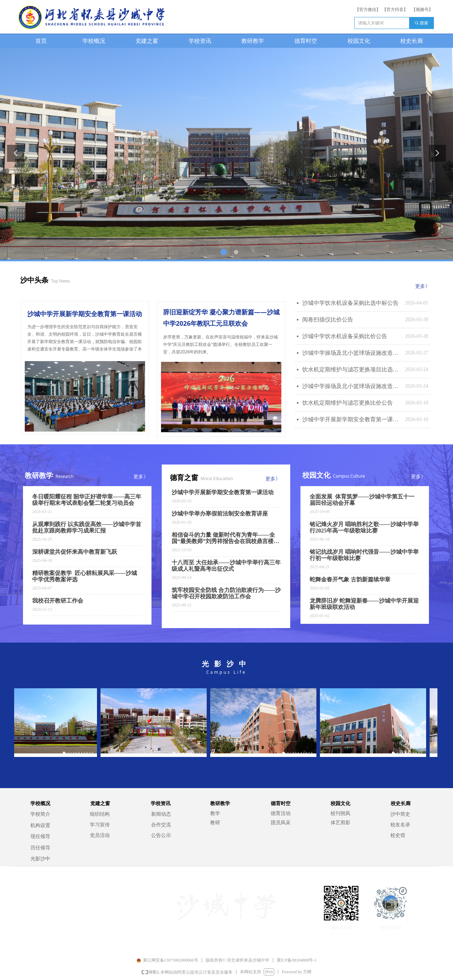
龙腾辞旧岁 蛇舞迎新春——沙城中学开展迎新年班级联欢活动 (364, 604)
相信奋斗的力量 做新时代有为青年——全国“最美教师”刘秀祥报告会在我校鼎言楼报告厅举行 (225, 538)
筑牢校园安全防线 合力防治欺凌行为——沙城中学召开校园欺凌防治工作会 (226, 593)
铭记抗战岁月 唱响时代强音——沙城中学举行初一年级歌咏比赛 (364, 555)
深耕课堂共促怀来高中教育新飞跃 (75, 552)
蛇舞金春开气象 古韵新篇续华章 (350, 579)
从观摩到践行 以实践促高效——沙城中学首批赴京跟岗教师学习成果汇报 (87, 527)
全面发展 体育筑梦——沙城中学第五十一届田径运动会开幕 (362, 500)
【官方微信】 (368, 10)
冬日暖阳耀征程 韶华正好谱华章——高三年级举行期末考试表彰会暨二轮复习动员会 (87, 500)
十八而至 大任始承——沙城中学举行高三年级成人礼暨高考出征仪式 (226, 566)
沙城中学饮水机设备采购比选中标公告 (350, 303)
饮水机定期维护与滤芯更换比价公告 (348, 403)
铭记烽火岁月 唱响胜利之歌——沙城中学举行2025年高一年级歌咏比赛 (364, 527)
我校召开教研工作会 (58, 601)
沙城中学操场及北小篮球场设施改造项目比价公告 (352, 386)
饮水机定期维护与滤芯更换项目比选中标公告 (352, 369)
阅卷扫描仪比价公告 (328, 320)
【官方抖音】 (395, 10)
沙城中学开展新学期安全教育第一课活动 (352, 419)
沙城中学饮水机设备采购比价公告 (345, 336)
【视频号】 (422, 10)
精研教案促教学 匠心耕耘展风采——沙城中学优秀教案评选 (85, 576)
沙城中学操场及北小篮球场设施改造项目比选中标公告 (352, 353)
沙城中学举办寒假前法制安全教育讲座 (220, 514)
